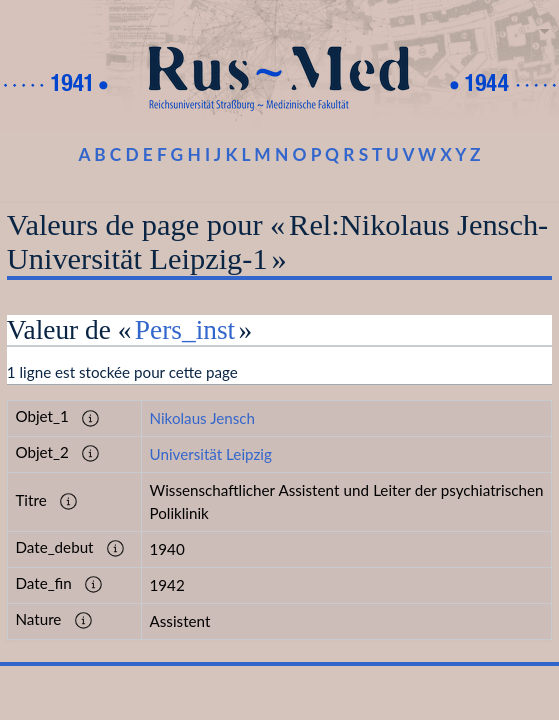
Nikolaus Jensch (202, 418)
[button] (91, 418)
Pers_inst (185, 330)
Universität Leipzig (210, 454)
